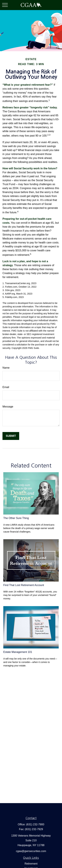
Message (8, 407)
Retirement (31, 864)
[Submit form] (11, 436)
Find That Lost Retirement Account (24, 585)
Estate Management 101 (18, 652)
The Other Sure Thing (16, 518)
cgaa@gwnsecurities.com (31, 851)
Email (6, 387)
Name (6, 368)
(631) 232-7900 (35, 824)
